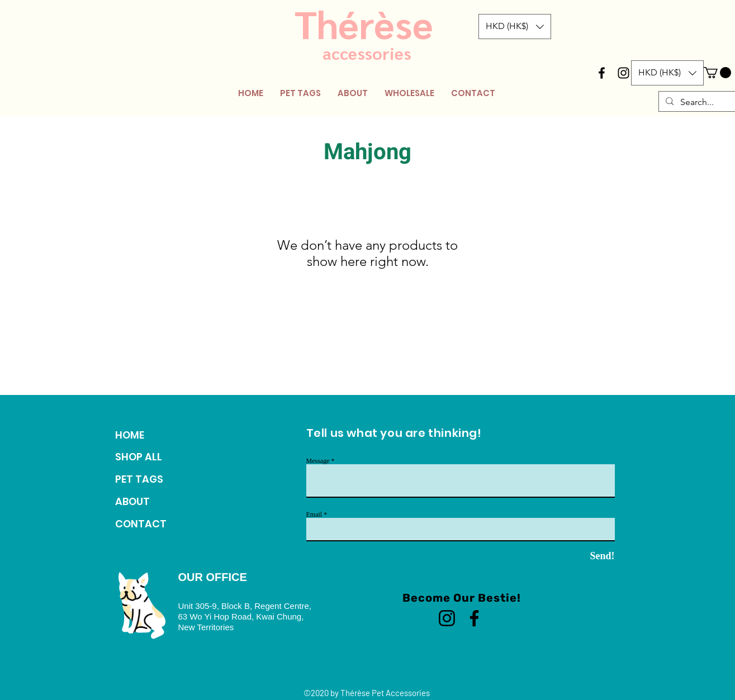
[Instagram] (447, 618)
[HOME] (153, 435)
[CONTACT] (153, 524)
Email (314, 515)
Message (318, 461)
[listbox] (515, 27)
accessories (367, 53)
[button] (515, 27)
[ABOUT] (153, 502)
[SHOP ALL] (153, 457)
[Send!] (582, 556)
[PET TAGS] (153, 479)
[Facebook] (474, 618)
